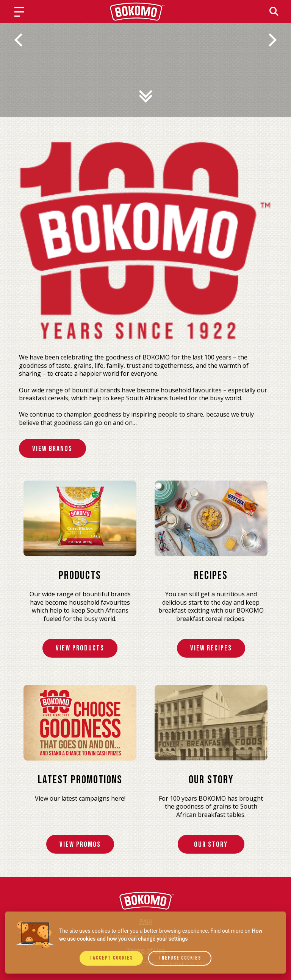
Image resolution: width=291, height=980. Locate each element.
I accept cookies (111, 958)
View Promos (80, 845)
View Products (80, 649)
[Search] (274, 11)
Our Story (211, 845)
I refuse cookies (180, 958)
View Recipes (211, 649)
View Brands (53, 449)
